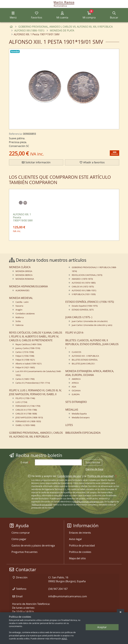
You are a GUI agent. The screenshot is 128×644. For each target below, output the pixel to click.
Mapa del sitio (77, 558)
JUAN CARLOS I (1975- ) (79, 317)
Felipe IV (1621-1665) (25, 367)
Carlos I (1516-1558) (25, 352)
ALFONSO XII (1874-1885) (84, 283)
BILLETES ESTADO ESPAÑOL (85, 360)
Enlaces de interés (80, 533)
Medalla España (79, 414)
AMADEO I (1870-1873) (82, 279)
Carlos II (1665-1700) (25, 379)
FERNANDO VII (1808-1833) (28, 421)
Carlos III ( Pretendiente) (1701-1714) (33, 383)
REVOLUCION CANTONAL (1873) (87, 275)
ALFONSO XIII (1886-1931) (84, 290)
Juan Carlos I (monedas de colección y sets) (92, 325)
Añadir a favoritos (92, 162)
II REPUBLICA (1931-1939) (84, 294)
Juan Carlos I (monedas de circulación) (90, 321)
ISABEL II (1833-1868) (25, 425)
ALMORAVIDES (22, 290)
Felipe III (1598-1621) (25, 360)
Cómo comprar (21, 533)
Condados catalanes (25, 314)
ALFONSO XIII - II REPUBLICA (85, 356)
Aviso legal (75, 539)
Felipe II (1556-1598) (25, 356)
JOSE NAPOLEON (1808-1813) (29, 418)
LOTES (69, 425)
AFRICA (75, 383)
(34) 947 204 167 (58, 589)
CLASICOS (76, 352)
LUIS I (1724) (21, 402)
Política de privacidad (100, 476)
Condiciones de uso (69, 476)
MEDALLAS (72, 410)
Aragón (19, 310)
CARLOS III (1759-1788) (26, 410)
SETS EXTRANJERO (76, 402)
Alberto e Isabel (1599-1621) (29, 364)
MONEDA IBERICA (24, 275)
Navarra (19, 306)
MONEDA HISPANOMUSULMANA (28, 286)
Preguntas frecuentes (25, 552)
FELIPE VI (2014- (75, 333)
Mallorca (20, 317)
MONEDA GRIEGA (24, 271)
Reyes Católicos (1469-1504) (29, 344)
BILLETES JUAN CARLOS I (83, 364)
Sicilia (18, 321)
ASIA (74, 387)
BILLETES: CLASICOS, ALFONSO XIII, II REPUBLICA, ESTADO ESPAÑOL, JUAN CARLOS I (92, 344)
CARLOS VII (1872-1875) (83, 287)
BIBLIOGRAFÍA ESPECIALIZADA (83, 433)
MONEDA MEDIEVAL (21, 298)
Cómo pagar (19, 539)
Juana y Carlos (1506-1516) (28, 348)
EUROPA (76, 394)
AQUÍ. (64, 639)
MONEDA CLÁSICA (20, 267)
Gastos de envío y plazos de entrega (33, 545)
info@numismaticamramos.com (88, 502)
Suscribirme (93, 462)
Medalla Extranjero (81, 418)
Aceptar (102, 627)
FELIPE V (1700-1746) (25, 398)
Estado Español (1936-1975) (85, 306)
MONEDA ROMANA (25, 279)
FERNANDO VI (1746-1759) (28, 406)
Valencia (19, 325)
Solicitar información (36, 162)
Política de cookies (80, 552)
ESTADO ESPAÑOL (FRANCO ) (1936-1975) (90, 302)
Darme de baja (94, 469)
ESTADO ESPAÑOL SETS (83, 310)
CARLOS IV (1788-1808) (26, 414)
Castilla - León (22, 302)
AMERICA (76, 379)
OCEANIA (76, 391)
